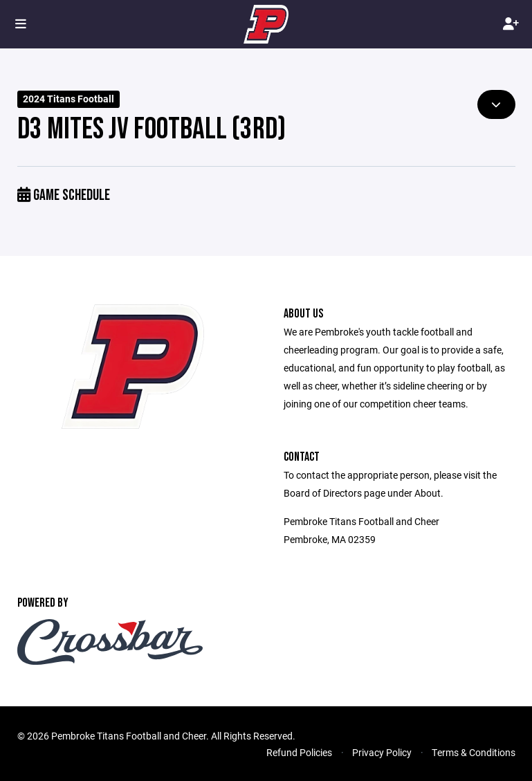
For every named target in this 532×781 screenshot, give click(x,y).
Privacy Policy (382, 752)
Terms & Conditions (474, 752)
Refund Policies (299, 752)
